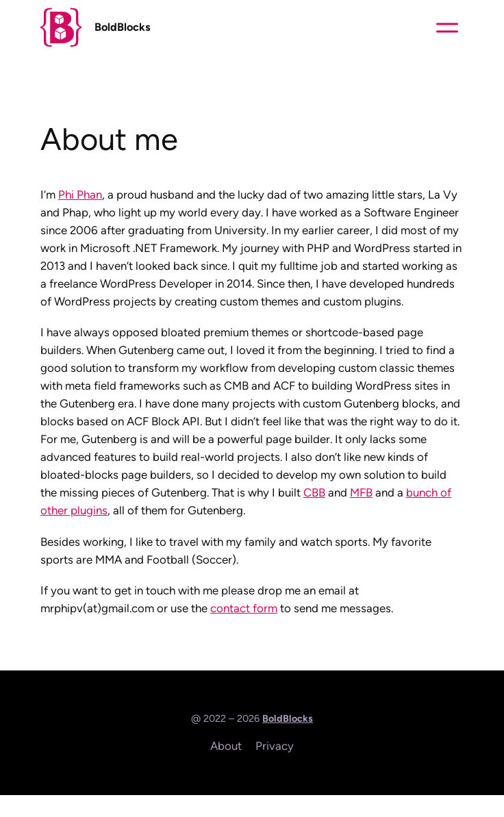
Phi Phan (80, 194)
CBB (314, 492)
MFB (361, 492)
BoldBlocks (123, 27)
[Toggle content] (447, 27)
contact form (244, 608)
